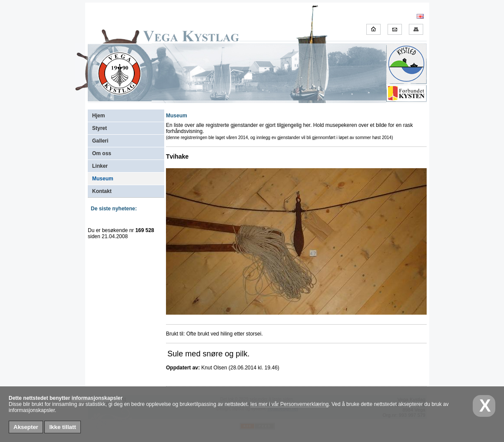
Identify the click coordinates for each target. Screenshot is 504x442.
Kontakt (102, 191)
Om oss (102, 153)
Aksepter (26, 427)
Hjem (98, 116)
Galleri (100, 141)
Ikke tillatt (62, 427)
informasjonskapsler (97, 398)
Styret (99, 128)
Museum (103, 179)
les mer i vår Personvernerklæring (289, 404)
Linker (100, 166)
